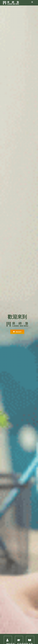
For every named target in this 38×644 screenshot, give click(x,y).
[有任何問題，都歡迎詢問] (17, 332)
